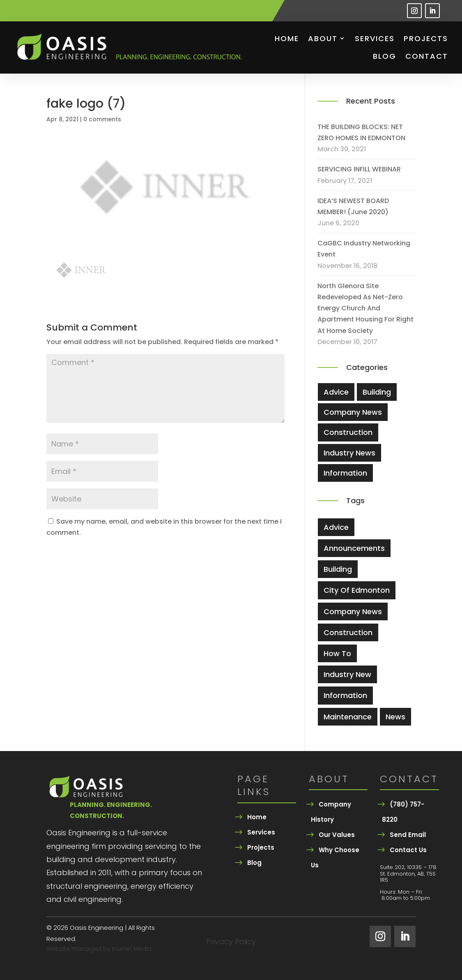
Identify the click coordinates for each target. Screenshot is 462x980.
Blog (385, 56)
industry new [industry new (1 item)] (347, 674)
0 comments (102, 119)
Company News (353, 412)
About (323, 38)
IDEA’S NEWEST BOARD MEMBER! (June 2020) (353, 206)
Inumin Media (132, 949)
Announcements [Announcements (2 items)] (354, 548)
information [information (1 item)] (345, 695)
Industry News (349, 453)
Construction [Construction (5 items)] (348, 632)
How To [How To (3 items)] (337, 653)
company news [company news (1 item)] (353, 611)
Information (345, 473)
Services (375, 38)
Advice (336, 392)
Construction (348, 432)
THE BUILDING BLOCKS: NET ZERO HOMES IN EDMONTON (361, 132)
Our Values (337, 835)
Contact (427, 56)
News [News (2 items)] (395, 717)
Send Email (408, 835)
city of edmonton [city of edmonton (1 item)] (357, 590)
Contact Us (408, 850)
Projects (426, 38)
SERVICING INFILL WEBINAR (359, 169)
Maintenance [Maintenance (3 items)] (348, 717)
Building (377, 392)
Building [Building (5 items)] (338, 569)
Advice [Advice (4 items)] (336, 527)
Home (287, 38)
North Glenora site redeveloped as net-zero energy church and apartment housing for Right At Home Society (365, 308)
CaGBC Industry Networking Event (364, 249)
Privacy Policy (231, 943)
